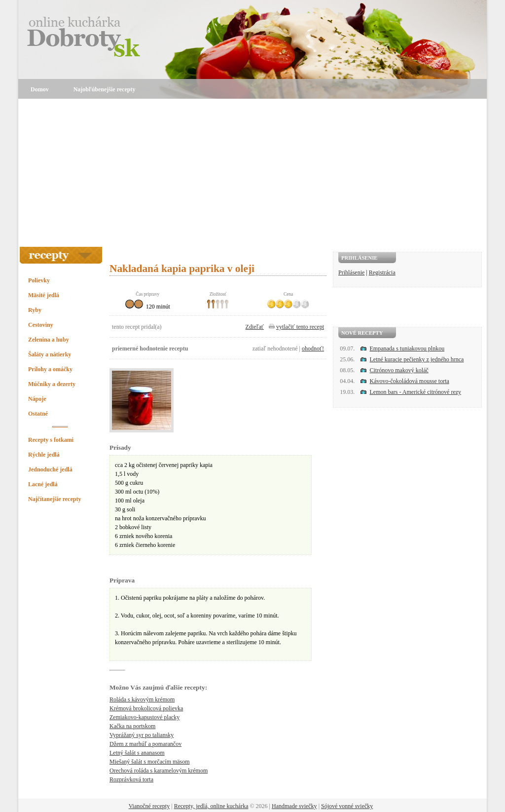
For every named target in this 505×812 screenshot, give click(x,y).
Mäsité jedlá (44, 295)
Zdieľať (255, 327)
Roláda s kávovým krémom (142, 699)
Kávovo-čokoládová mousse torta (410, 381)
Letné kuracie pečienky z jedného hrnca (417, 359)
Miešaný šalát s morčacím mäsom (150, 762)
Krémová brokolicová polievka (146, 708)
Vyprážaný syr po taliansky (142, 735)
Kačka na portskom (132, 726)
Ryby (35, 310)
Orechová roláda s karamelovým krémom (159, 771)
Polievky (39, 280)
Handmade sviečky (294, 806)
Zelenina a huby (49, 340)
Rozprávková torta (131, 779)
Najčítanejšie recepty (54, 499)
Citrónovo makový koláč (399, 370)
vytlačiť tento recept (300, 327)
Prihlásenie (351, 272)
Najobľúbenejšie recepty (105, 89)
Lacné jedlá (43, 484)
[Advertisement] (252, 173)
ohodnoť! (313, 348)
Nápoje (37, 399)
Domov (40, 89)
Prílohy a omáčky (50, 369)
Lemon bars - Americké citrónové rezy (416, 392)
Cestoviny (41, 325)
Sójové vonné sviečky (347, 806)
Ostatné (38, 414)
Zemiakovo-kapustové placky (144, 717)
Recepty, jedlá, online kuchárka (211, 806)
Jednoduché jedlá (50, 469)
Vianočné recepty (149, 806)
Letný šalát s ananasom (137, 753)
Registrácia (382, 272)
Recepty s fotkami (51, 440)
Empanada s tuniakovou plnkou (407, 348)
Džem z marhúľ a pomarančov (145, 744)
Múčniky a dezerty (52, 384)
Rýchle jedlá (44, 455)
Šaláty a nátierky (50, 354)
